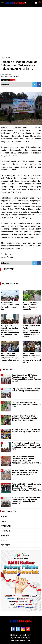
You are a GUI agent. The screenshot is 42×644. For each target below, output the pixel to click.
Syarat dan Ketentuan (20, 638)
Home (2, 58)
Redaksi (14, 635)
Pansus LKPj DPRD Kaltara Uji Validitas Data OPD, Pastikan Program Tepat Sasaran (25, 472)
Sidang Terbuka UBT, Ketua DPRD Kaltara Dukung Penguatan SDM (27, 431)
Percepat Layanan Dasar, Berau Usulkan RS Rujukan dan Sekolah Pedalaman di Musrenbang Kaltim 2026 (26, 446)
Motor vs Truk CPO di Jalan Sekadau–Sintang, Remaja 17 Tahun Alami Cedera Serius (24, 418)
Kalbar (3, 522)
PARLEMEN (6, 526)
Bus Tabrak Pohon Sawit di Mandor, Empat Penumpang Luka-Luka (26, 404)
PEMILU (4, 540)
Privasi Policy (25, 635)
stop (13, 80)
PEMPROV (5, 545)
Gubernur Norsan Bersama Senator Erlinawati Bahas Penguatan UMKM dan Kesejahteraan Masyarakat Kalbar (26, 460)
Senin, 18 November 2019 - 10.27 (10, 77)
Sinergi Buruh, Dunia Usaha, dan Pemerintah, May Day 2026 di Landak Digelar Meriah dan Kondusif (26, 501)
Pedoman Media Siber (20, 640)
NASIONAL (5, 536)
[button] (40, 1)
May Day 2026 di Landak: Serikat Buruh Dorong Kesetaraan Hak (26, 390)
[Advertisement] (21, 33)
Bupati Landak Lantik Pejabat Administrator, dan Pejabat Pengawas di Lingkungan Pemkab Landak (26, 378)
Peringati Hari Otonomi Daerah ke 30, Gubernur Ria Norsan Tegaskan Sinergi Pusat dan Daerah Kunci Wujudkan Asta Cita (26, 487)
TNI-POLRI (8, 58)
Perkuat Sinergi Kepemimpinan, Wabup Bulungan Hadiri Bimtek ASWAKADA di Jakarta (32, 358)
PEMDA (4, 517)
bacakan (5, 80)
